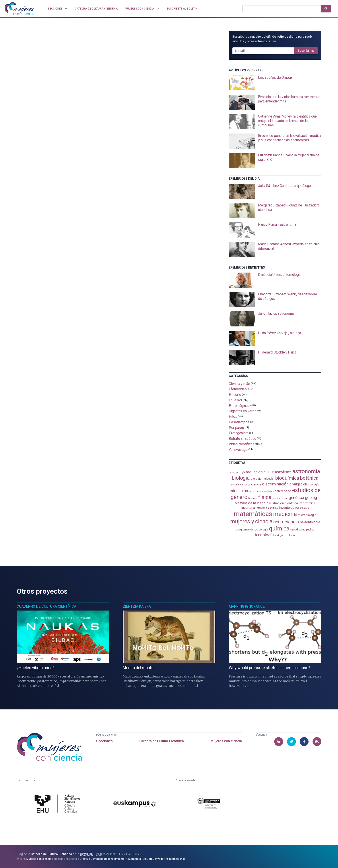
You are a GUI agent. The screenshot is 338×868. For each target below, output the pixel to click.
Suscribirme (306, 51)
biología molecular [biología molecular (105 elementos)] (263, 479)
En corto (235, 395)
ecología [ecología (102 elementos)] (313, 484)
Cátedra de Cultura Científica (161, 741)
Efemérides (238, 389)
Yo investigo (238, 449)
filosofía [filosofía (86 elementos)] (253, 498)
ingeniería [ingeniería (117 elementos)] (248, 508)
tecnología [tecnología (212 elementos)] (264, 535)
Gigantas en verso (243, 411)
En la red (235, 400)
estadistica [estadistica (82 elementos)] (268, 491)
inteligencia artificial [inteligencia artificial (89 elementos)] (267, 508)
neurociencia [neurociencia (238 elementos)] (286, 522)
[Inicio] (19, 9)
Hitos (233, 417)
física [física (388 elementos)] (265, 497)
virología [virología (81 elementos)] (279, 535)
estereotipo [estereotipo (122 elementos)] (283, 491)
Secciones (104, 741)
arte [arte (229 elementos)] (270, 472)
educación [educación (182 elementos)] (239, 491)
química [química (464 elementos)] (279, 528)
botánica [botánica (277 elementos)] (309, 478)
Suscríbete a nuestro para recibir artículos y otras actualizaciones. (273, 39)
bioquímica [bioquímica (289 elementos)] (287, 478)
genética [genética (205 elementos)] (296, 498)
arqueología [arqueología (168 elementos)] (256, 472)
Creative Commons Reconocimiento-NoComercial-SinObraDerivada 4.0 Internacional (132, 859)
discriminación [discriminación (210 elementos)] (275, 484)
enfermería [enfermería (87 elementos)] (255, 491)
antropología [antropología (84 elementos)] (238, 472)
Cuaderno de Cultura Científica (46, 606)
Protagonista (239, 433)
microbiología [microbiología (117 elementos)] (307, 515)
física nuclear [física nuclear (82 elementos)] (280, 498)
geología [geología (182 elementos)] (312, 498)
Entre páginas (239, 406)
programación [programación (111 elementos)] (245, 529)
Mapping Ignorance (247, 606)
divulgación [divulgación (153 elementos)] (298, 484)
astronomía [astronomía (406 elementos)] (306, 471)
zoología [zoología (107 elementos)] (290, 535)
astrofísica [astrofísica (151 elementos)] (283, 472)
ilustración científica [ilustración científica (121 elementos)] (284, 503)
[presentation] (275, 83)
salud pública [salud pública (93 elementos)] (307, 530)
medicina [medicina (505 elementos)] (285, 514)
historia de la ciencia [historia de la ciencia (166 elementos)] (252, 503)
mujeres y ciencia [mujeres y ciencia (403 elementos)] (251, 521)
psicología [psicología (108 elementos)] (261, 529)
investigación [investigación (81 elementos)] (302, 508)
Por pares (236, 427)
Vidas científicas (242, 444)
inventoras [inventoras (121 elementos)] (287, 508)
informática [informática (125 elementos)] (307, 503)
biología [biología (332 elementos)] (241, 478)
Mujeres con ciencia (226, 741)
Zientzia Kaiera (137, 606)
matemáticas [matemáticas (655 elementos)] (253, 514)
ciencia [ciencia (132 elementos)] (256, 484)
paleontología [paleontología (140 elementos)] (310, 522)
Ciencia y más (239, 384)
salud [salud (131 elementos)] (294, 529)
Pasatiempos (239, 422)
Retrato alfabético (243, 439)
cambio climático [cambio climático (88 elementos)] (241, 485)
